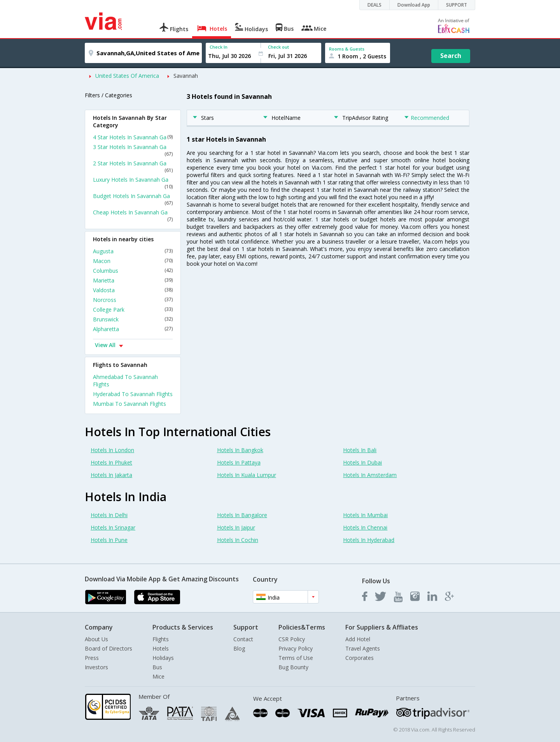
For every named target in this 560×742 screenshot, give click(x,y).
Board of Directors (108, 648)
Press (92, 658)
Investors (96, 667)
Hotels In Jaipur (236, 527)
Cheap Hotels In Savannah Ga (133, 216)
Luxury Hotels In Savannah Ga (133, 183)
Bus (157, 667)
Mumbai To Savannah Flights (129, 404)
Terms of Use (296, 658)
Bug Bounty (293, 667)
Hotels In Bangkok (240, 450)
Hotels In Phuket (111, 462)
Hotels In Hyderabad (369, 540)
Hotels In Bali (360, 450)
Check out (278, 47)
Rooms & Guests (347, 49)
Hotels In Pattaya (239, 462)
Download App (414, 5)
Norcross (133, 300)
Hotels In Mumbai (365, 515)
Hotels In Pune (109, 540)
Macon (133, 261)
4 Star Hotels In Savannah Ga (133, 137)
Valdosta (133, 290)
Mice (158, 676)
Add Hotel (358, 639)
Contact (243, 639)
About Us (96, 639)
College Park (133, 310)
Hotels (161, 648)
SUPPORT (457, 5)
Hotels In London (112, 450)
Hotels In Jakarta (111, 475)
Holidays (163, 658)
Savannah (186, 76)
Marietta (133, 280)
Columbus (133, 271)
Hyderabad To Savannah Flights (133, 394)
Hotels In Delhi (109, 515)
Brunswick (133, 319)
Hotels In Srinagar (113, 527)
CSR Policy (292, 639)
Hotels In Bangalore (242, 515)
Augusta (133, 251)
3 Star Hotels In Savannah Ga (133, 150)
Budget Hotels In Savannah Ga (133, 199)
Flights (161, 639)
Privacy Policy (296, 648)
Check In (219, 47)
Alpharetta (133, 329)
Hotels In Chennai (365, 527)
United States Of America (127, 76)
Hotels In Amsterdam (370, 475)
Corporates (360, 658)
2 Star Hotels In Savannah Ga (133, 167)
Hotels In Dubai (362, 462)
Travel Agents (363, 648)
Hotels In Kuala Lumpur (247, 475)
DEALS (374, 5)
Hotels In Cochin (238, 540)
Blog (239, 648)
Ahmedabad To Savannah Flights (125, 381)
